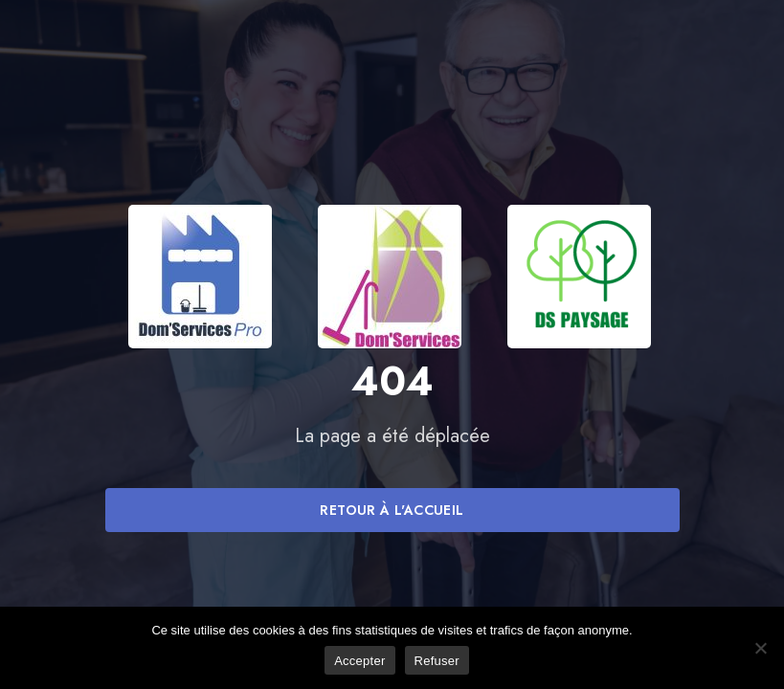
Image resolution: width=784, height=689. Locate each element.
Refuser (437, 661)
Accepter (359, 661)
